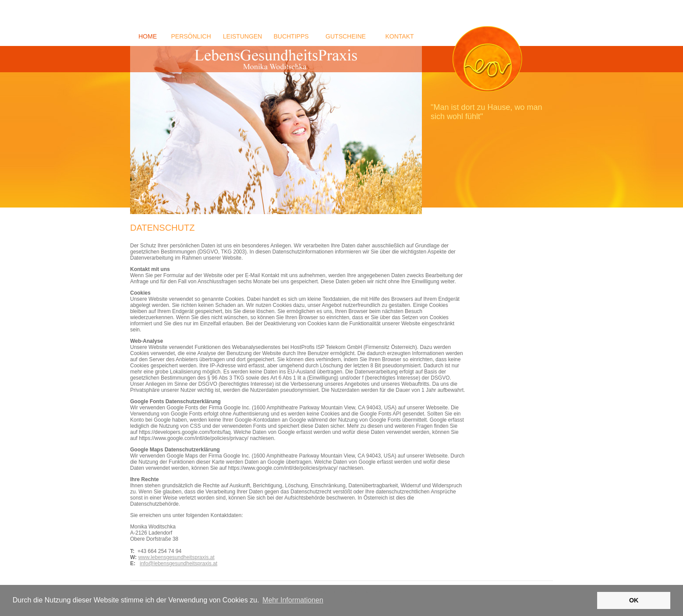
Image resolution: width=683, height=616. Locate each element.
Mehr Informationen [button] (293, 600)
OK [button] (634, 600)
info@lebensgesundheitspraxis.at (179, 563)
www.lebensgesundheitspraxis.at (176, 557)
